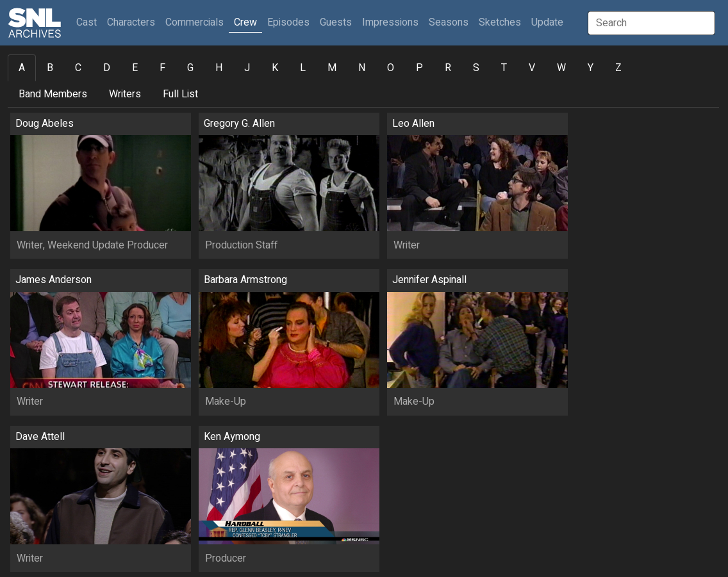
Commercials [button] (194, 22)
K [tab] (275, 68)
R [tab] (448, 68)
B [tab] (50, 68)
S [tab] (476, 68)
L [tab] (303, 68)
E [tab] (135, 68)
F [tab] (162, 68)
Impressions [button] (390, 22)
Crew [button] (245, 22)
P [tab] (419, 68)
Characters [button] (131, 22)
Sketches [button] (500, 22)
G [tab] (190, 68)
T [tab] (504, 68)
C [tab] (78, 68)
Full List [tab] (180, 94)
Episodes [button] (288, 22)
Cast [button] (89, 22)
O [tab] (391, 68)
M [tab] (332, 68)
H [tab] (219, 68)
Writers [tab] (125, 94)
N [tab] (362, 68)
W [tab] (561, 68)
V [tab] (532, 68)
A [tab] (22, 68)
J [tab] (247, 68)
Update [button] (547, 22)
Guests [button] (336, 22)
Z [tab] (618, 68)
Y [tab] (591, 68)
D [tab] (107, 68)
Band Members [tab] (53, 94)
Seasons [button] (449, 22)
